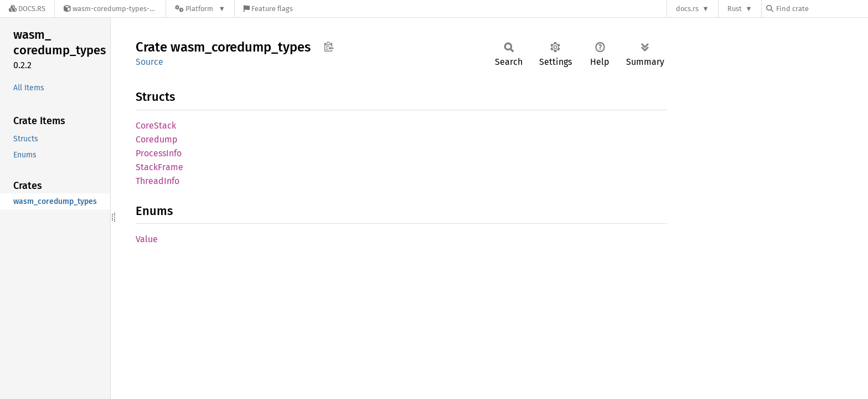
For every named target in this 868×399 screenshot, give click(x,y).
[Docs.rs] (27, 9)
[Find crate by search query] (821, 9)
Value (147, 239)
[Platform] (200, 9)
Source (149, 62)
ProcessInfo (159, 153)
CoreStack (156, 126)
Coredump (157, 139)
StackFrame (159, 167)
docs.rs (687, 9)
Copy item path (329, 47)
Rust (735, 9)
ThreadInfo (157, 181)
